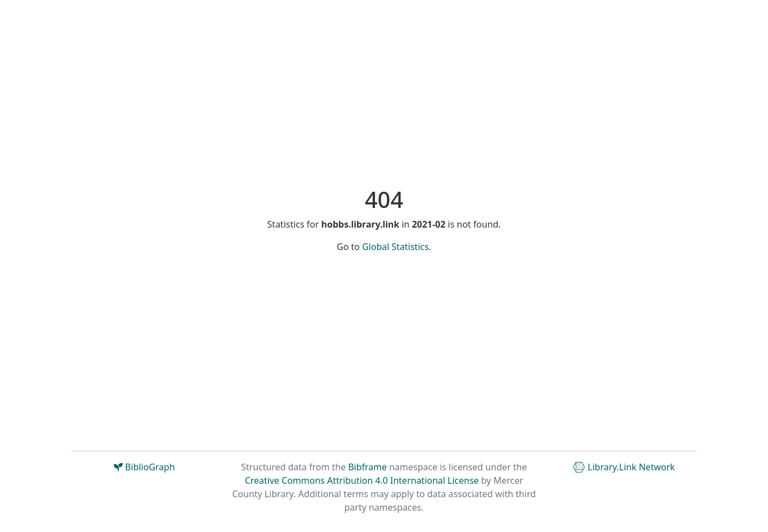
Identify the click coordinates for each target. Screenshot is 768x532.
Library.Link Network (624, 467)
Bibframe (367, 467)
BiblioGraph (144, 467)
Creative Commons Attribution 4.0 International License (362, 480)
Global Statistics (395, 247)
